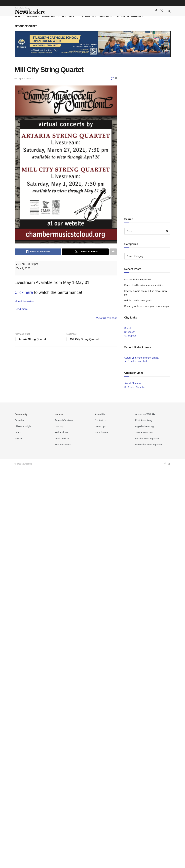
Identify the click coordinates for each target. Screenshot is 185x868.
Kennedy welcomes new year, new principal (147, 306)
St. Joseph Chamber (135, 387)
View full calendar (106, 318)
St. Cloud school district (136, 361)
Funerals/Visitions (64, 420)
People (18, 439)
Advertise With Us (129, 16)
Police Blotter (62, 432)
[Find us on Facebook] (156, 11)
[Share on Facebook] (38, 252)
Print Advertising (144, 420)
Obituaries (69, 16)
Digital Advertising (144, 426)
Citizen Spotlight (23, 426)
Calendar (19, 420)
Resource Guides (26, 26)
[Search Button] (169, 11)
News (18, 16)
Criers (18, 432)
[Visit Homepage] (30, 11)
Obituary (59, 426)
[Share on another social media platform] (113, 252)
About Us (88, 16)
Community (49, 16)
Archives (105, 16)
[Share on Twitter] (85, 252)
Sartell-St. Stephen (134, 358)
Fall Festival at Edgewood (138, 280)
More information (25, 301)
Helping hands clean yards (138, 301)
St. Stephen (130, 336)
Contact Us (101, 420)
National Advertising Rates (149, 445)
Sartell (128, 328)
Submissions (102, 432)
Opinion (32, 16)
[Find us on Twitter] (162, 11)
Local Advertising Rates (147, 439)
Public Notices (62, 439)
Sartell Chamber (133, 383)
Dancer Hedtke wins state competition (144, 285)
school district (152, 358)
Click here (24, 292)
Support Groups (63, 445)
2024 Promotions (144, 432)
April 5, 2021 (25, 78)
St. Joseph (130, 332)
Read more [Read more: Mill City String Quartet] (21, 309)
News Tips (100, 426)
